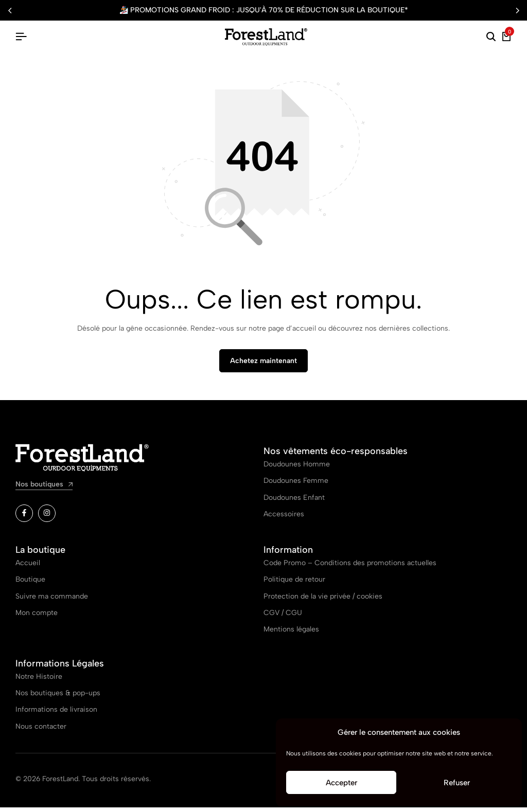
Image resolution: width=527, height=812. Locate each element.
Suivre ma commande (52, 600)
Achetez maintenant (263, 365)
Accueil (28, 567)
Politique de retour (294, 584)
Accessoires (284, 519)
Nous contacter (41, 730)
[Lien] (24, 518)
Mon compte (37, 617)
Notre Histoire (39, 681)
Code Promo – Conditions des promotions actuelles (350, 567)
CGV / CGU (283, 617)
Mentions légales (291, 634)
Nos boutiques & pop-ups (58, 698)
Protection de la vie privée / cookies (323, 600)
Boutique (30, 584)
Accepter (341, 783)
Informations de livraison (56, 714)
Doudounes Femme (296, 485)
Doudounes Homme (297, 469)
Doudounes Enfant (294, 502)
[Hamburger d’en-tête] (21, 37)
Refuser (457, 783)
